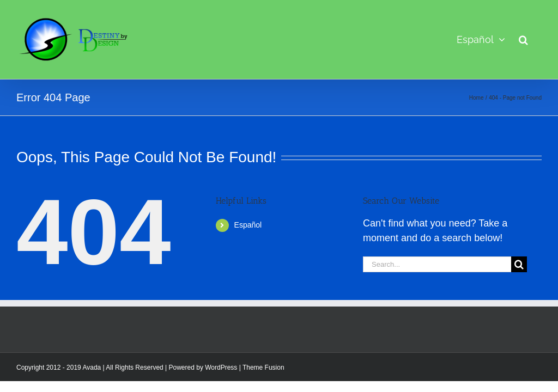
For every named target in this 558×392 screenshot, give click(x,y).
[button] (523, 39)
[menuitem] (481, 39)
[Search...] (437, 264)
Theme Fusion (263, 367)
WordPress (221, 367)
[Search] (519, 264)
